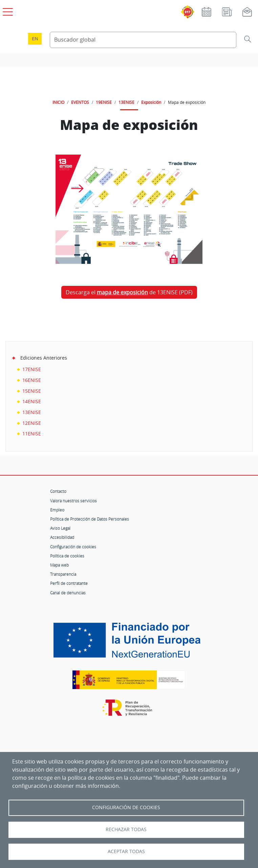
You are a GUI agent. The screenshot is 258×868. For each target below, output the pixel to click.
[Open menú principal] (7, 10)
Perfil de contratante (69, 583)
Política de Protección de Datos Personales (90, 519)
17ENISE (32, 369)
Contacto (58, 491)
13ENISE (126, 102)
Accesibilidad (62, 537)
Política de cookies (67, 556)
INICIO (58, 102)
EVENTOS (80, 102)
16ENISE (32, 380)
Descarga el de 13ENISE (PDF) (129, 292)
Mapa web (59, 565)
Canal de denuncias (68, 593)
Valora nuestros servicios (73, 501)
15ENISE (32, 391)
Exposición (151, 102)
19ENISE (104, 102)
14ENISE (32, 401)
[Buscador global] (143, 40)
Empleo (57, 510)
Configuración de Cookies (126, 807)
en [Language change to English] (35, 39)
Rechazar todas (126, 829)
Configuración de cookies (73, 547)
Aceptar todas (126, 851)
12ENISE (32, 423)
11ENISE (32, 433)
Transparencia (63, 574)
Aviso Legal (60, 528)
